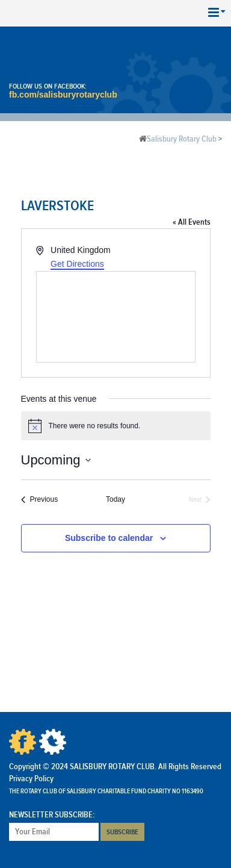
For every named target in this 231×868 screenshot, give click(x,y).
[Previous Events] (40, 500)
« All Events (192, 222)
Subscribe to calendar (109, 538)
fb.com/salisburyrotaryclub (63, 95)
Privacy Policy (31, 779)
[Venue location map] (116, 317)
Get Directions (77, 264)
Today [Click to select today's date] (115, 499)
